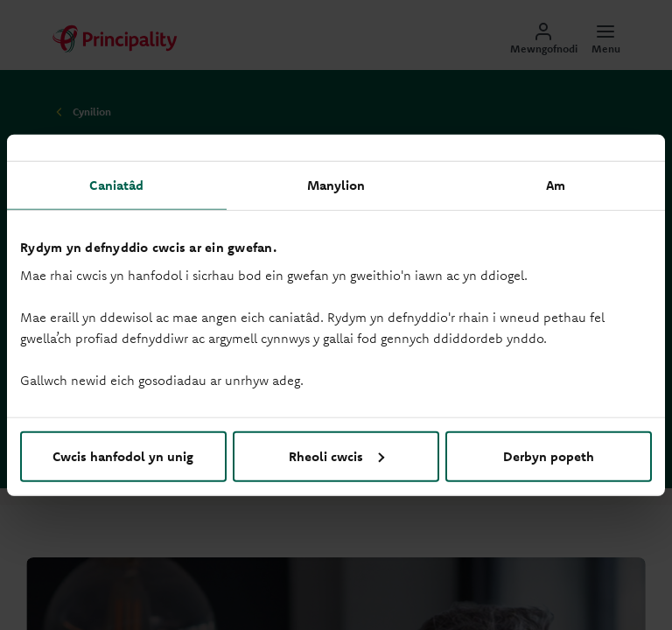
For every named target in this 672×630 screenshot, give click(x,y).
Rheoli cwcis (336, 455)
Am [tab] (556, 185)
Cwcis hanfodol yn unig (123, 455)
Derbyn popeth (549, 455)
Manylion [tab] (336, 185)
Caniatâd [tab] (116, 185)
